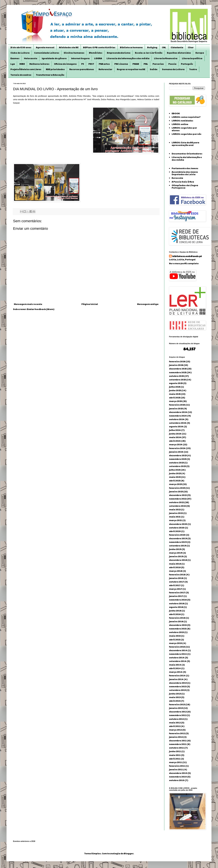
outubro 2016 (177, 603)
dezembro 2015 (178, 625)
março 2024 (176, 444)
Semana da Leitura (173, 69)
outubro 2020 (177, 528)
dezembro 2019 (178, 538)
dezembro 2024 (178, 412)
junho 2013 (175, 694)
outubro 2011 (176, 748)
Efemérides (96, 53)
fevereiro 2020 (177, 535)
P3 (83, 64)
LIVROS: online (180, 124)
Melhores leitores (39, 64)
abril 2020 (175, 531)
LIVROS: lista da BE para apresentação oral (185, 144)
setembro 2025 (177, 380)
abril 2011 (175, 759)
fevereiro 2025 (177, 405)
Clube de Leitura (20, 53)
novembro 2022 (178, 499)
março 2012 (175, 730)
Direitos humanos (74, 53)
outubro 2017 (177, 582)
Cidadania (177, 47)
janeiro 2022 (176, 513)
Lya (13, 64)
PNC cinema (121, 64)
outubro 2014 (177, 658)
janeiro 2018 (176, 578)
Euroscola (177, 178)
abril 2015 (175, 640)
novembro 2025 (178, 372)
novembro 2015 (178, 629)
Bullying (152, 47)
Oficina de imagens (65, 64)
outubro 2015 (176, 632)
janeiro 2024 (176, 452)
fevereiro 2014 (177, 676)
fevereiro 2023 (177, 488)
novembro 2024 (178, 416)
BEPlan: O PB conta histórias (99, 47)
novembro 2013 (178, 686)
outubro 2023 (176, 463)
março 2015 (175, 643)
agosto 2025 (176, 383)
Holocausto (31, 58)
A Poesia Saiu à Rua (183, 182)
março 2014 (176, 672)
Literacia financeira (166, 58)
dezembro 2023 (178, 455)
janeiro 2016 (176, 621)
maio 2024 (175, 437)
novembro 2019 (178, 542)
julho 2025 (175, 387)
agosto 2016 (176, 607)
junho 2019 (175, 549)
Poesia (172, 64)
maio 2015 (175, 636)
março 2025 (175, 401)
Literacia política (192, 58)
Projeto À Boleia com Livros (26, 69)
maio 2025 (175, 394)
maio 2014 (175, 665)
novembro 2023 (178, 459)
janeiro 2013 (176, 708)
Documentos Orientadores (187, 154)
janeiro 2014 (176, 679)
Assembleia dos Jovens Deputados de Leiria (185, 173)
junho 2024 (175, 434)
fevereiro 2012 (177, 733)
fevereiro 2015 (177, 647)
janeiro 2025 (176, 409)
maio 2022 (175, 509)
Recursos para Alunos (82, 69)
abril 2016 (175, 614)
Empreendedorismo (119, 53)
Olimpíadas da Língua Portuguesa (185, 187)
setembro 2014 (178, 661)
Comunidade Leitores (47, 53)
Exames (15, 58)
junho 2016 (175, 611)
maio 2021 (175, 517)
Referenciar (105, 69)
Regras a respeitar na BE (131, 69)
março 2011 (175, 762)
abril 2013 (175, 701)
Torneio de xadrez (21, 75)
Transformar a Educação (50, 75)
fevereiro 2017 (177, 593)
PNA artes (104, 64)
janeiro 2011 (176, 769)
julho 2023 (175, 470)
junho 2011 (175, 751)
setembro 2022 (177, 506)
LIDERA (98, 58)
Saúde (154, 69)
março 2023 (175, 484)
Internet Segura (80, 58)
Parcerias (158, 64)
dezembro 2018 (178, 560)
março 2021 (175, 520)
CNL (164, 47)
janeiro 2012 (176, 737)
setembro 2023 (177, 466)
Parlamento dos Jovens (185, 168)
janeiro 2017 (176, 596)
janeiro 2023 (176, 492)
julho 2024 (175, 430)
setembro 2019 (178, 546)
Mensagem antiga (148, 304)
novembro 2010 (178, 777)
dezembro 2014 (178, 650)
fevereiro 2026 (177, 361)
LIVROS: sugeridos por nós (187, 134)
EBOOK (176, 113)
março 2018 (176, 571)
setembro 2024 (178, 423)
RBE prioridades (55, 69)
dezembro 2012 (178, 712)
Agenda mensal (45, 47)
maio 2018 (175, 564)
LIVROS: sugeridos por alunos (184, 129)
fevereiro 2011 (177, 766)
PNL (146, 64)
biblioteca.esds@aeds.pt (187, 256)
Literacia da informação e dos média (128, 58)
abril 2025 (175, 398)
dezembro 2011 (178, 741)
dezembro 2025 (178, 369)
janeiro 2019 (176, 556)
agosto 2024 (176, 426)
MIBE (22, 64)
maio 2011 (175, 755)
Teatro (193, 69)
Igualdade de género (54, 58)
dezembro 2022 (178, 495)
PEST (91, 64)
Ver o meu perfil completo (184, 263)
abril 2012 (175, 726)
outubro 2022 (176, 502)
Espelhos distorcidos (179, 53)
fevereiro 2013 (177, 704)
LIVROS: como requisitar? (186, 117)
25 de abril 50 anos (21, 47)
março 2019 (176, 553)
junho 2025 (175, 390)
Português (187, 64)
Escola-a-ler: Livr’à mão (149, 53)
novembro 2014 (178, 654)
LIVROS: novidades (182, 121)
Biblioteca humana (131, 47)
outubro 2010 (177, 780)
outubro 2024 (177, 419)
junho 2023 (175, 473)
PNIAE (136, 64)
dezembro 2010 (178, 773)
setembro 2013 (177, 690)
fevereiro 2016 (177, 618)
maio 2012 (175, 723)
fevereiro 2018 (177, 575)
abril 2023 (175, 481)
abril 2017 (175, 585)
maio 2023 (175, 477)
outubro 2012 (176, 719)
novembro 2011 (178, 744)
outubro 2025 (176, 376)
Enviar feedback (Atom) (41, 309)
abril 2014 (175, 668)
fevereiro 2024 (177, 448)
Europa (200, 53)
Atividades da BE (69, 47)
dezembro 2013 (178, 683)
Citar (191, 47)
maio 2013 (175, 697)
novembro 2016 (178, 600)
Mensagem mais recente (28, 304)
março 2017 (176, 589)
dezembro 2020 (178, 524)
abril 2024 (175, 441)
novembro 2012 (178, 715)
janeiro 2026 (176, 365)
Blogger (129, 853)
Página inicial (90, 304)
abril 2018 (175, 567)
